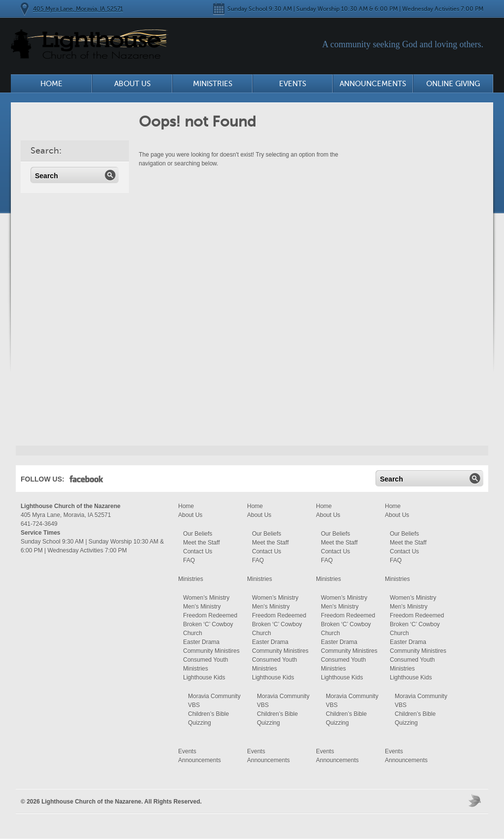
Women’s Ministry (206, 598)
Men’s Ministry (202, 607)
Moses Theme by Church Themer (476, 800)
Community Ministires (211, 651)
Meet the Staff (202, 543)
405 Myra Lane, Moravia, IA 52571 (78, 9)
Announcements (373, 84)
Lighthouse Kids (204, 678)
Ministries (213, 84)
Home (51, 84)
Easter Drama (201, 642)
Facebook (86, 481)
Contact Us (198, 551)
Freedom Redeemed (210, 615)
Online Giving (453, 84)
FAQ (189, 560)
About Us (132, 84)
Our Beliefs (198, 534)
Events (293, 84)
